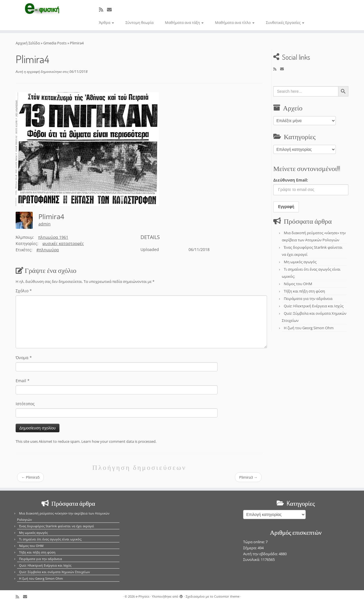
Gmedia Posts (55, 43)
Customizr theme (227, 596)
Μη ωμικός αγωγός (300, 262)
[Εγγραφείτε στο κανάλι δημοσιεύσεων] (103, 10)
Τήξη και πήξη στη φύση (304, 291)
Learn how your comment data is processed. (119, 441)
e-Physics (142, 596)
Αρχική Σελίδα (28, 43)
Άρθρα (106, 22)
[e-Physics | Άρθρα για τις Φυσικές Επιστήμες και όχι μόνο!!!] (42, 9)
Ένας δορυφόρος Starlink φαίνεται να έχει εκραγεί (57, 526)
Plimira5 (30, 477)
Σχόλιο (24, 291)
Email (23, 381)
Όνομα (24, 358)
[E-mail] (111, 10)
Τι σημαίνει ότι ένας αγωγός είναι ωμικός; (50, 539)
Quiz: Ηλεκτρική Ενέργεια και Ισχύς (314, 306)
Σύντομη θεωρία (139, 22)
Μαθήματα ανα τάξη (184, 22)
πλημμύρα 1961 (53, 237)
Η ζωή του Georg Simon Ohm (309, 328)
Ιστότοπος (25, 404)
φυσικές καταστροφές (63, 243)
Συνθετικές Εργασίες (285, 22)
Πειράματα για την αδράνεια (308, 299)
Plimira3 (248, 477)
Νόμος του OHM (298, 284)
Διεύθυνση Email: (291, 180)
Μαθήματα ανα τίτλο (235, 22)
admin (45, 224)
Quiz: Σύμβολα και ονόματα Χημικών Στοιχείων (54, 572)
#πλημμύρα (48, 250)
